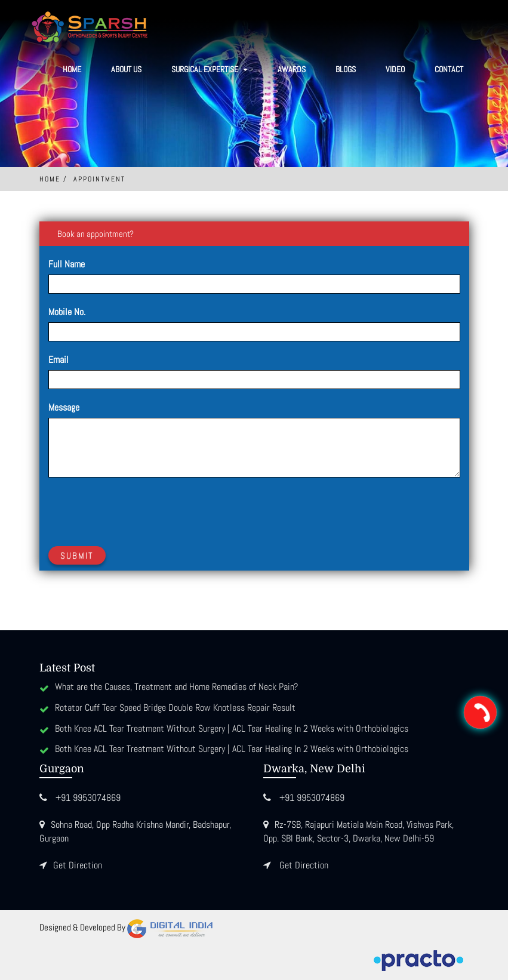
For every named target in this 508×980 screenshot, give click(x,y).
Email (59, 360)
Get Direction (78, 865)
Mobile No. (67, 312)
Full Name (67, 264)
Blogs (346, 69)
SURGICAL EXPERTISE (210, 69)
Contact (449, 69)
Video (395, 69)
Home (72, 69)
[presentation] (139, 510)
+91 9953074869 (88, 798)
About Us (126, 69)
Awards (292, 69)
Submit (77, 555)
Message (64, 407)
